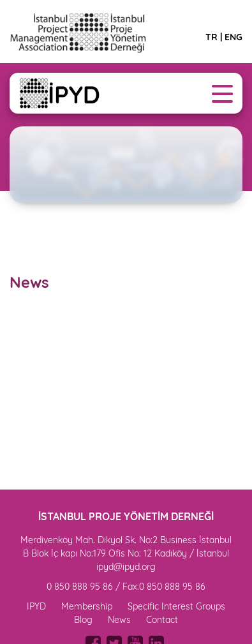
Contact (162, 620)
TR (211, 37)
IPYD (36, 606)
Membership (87, 606)
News (119, 620)
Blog (83, 620)
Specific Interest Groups (176, 606)
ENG (233, 37)
